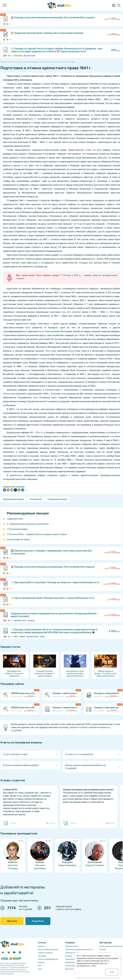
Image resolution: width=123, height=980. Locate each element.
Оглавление (36, 499)
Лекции (103, 949)
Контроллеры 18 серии (18, 540)
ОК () (112, 972)
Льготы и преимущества (48, 959)
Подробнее (38, 921)
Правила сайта (72, 946)
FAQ (40, 966)
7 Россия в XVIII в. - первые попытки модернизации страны (37, 534)
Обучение (12, 921)
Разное (41, 962)
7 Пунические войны (17, 529)
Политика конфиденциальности (79, 949)
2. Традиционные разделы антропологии (28, 524)
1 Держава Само (15, 519)
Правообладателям (74, 962)
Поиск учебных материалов (111, 946)
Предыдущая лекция (13, 499)
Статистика (70, 966)
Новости (42, 946)
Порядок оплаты (72, 953)
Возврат (69, 956)
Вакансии (69, 969)
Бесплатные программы (48, 949)
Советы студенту (45, 953)
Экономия (42, 956)
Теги (40, 969)
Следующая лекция (57, 499)
